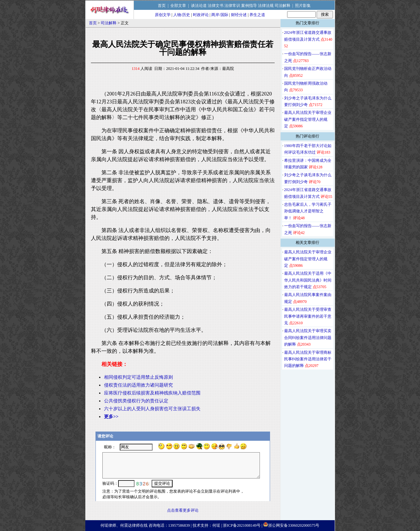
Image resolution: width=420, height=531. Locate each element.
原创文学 (163, 15)
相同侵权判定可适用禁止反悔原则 (138, 377)
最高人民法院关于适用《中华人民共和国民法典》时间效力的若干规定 (308, 280)
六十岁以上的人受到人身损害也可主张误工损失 (152, 409)
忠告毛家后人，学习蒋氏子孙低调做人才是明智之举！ (308, 211)
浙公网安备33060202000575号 (294, 525)
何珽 (216, 525)
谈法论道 (199, 6)
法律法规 (266, 6)
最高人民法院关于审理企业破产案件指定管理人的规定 (308, 119)
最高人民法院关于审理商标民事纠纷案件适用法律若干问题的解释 (308, 359)
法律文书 (216, 6)
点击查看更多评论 (183, 510)
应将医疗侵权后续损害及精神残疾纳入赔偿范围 (152, 393)
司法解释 (283, 6)
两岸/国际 (220, 15)
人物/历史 (182, 15)
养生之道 (257, 15)
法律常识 (232, 6)
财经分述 (239, 15)
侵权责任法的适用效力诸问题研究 (138, 385)
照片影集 (303, 6)
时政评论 (201, 15)
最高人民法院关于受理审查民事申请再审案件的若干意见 (308, 316)
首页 (162, 6)
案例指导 (249, 6)
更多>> (111, 417)
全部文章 (178, 6)
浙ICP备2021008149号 (242, 525)
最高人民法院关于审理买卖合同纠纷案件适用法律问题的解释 (308, 338)
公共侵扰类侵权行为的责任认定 (136, 401)
